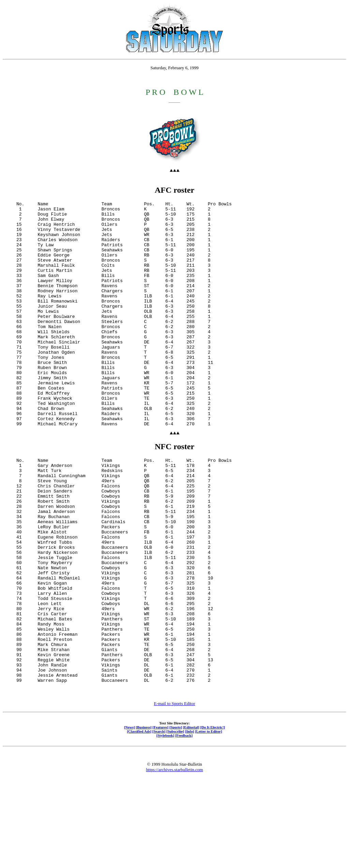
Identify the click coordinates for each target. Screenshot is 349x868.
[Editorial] (191, 817)
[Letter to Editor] (209, 821)
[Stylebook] (165, 825)
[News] (130, 817)
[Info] (189, 821)
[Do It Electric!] (213, 817)
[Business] (143, 817)
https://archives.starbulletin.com (175, 860)
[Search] (159, 821)
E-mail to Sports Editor (175, 793)
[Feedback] (184, 825)
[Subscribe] (175, 821)
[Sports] (176, 817)
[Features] (160, 817)
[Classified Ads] (139, 821)
